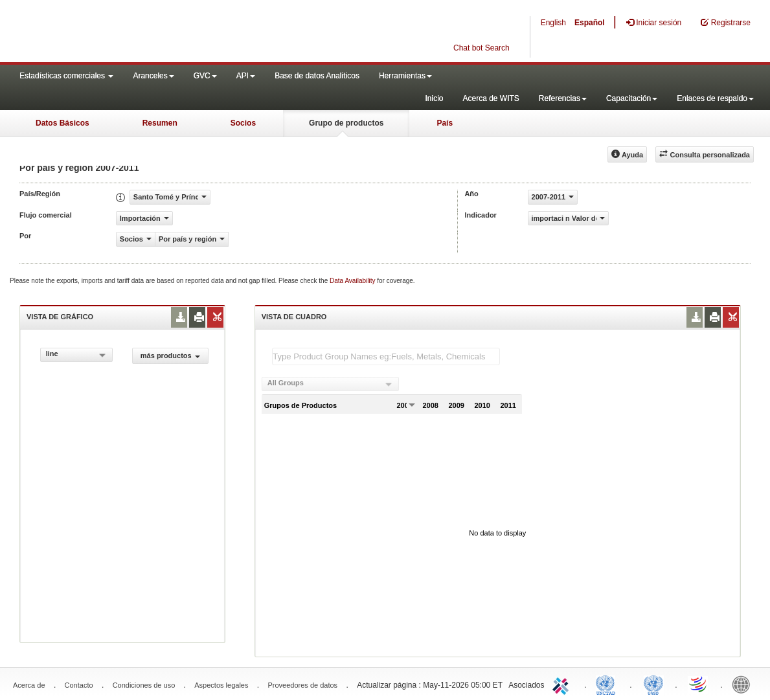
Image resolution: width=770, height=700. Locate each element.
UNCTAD (608, 684)
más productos (170, 356)
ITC (563, 684)
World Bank (744, 684)
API (246, 76)
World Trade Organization (699, 684)
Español (590, 23)
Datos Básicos (62, 123)
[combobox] (76, 355)
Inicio (434, 98)
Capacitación (632, 98)
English (553, 23)
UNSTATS (653, 684)
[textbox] (386, 356)
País (445, 123)
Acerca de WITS (491, 98)
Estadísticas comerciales (66, 76)
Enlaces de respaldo (715, 98)
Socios (243, 123)
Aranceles (153, 76)
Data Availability (353, 281)
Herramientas (405, 76)
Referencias (563, 98)
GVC (205, 76)
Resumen (160, 123)
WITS (130, 32)
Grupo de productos (346, 123)
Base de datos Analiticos (317, 76)
